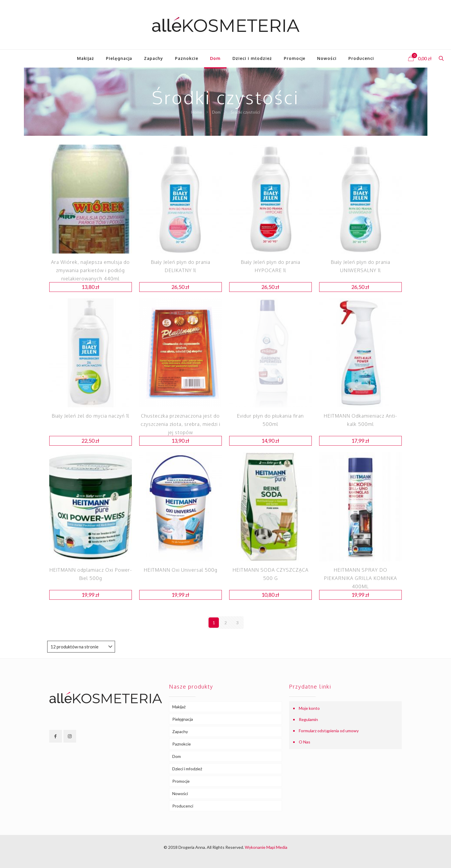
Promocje (181, 781)
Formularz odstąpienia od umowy (329, 731)
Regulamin (308, 719)
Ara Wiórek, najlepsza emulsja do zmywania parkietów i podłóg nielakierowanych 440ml (90, 270)
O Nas (305, 742)
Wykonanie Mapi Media (266, 847)
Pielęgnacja (183, 719)
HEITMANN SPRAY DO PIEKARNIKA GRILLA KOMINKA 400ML (360, 578)
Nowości (180, 793)
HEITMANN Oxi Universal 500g (181, 570)
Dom (216, 112)
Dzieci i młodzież (187, 769)
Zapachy (180, 731)
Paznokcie (182, 744)
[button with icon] (56, 736)
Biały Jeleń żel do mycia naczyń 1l (90, 416)
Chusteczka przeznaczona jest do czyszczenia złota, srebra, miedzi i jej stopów (181, 424)
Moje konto (309, 708)
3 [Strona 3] (237, 623)
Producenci (183, 806)
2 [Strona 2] (226, 623)
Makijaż (179, 707)
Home (197, 112)
